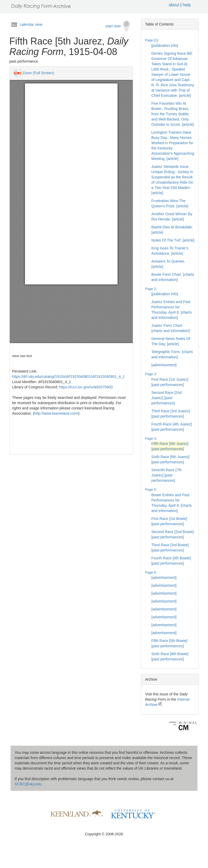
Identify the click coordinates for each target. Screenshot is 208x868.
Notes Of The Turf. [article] (173, 240)
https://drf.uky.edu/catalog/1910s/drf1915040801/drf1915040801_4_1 (69, 377)
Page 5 (151, 490)
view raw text (22, 356)
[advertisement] (164, 365)
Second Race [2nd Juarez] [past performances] (167, 398)
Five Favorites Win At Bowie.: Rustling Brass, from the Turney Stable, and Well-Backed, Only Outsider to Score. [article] (173, 114)
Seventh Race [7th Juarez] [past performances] (167, 475)
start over (117, 26)
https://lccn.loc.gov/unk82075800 (86, 387)
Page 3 (151, 374)
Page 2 (151, 289)
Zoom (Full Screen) (38, 73)
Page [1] (151, 40)
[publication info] (165, 46)
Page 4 (151, 438)
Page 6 (151, 572)
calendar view (31, 24)
